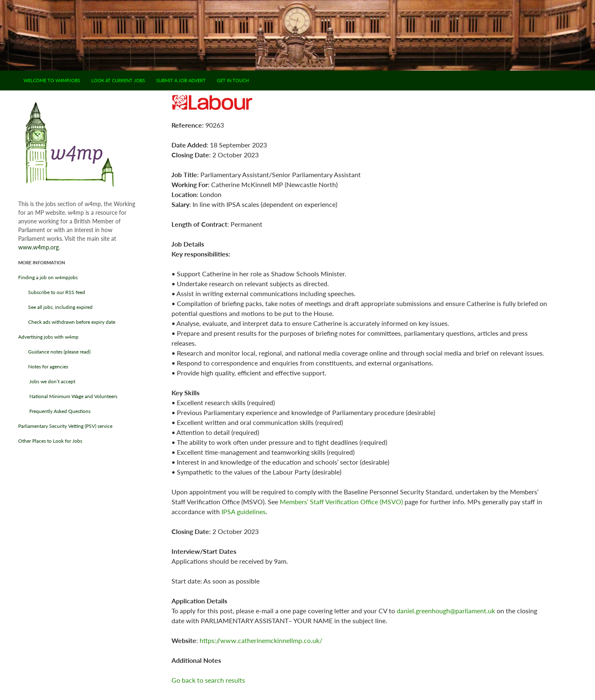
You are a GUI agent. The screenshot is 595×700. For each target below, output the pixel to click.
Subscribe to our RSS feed (52, 292)
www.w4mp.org (38, 247)
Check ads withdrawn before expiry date (67, 322)
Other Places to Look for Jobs (50, 441)
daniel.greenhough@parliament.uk (446, 611)
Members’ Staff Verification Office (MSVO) (341, 502)
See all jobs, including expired (55, 307)
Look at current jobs (118, 80)
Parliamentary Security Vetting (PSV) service (65, 426)
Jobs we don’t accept (47, 381)
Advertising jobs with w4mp (48, 337)
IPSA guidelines (244, 511)
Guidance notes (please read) (54, 352)
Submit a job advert (181, 80)
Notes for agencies (43, 367)
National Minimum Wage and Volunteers (68, 396)
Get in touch (233, 80)
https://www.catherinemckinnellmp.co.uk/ (261, 640)
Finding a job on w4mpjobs (48, 277)
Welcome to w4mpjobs (52, 80)
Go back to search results (208, 680)
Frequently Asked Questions (54, 411)
